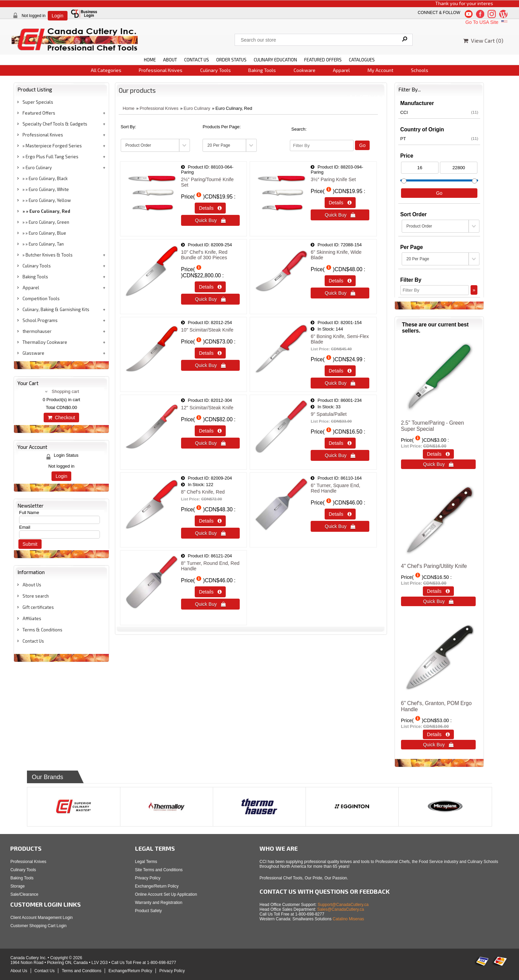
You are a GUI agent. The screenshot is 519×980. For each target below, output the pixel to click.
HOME (150, 60)
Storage (17, 886)
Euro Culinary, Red (50, 211)
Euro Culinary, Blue (47, 233)
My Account (381, 70)
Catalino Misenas (349, 919)
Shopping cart (65, 391)
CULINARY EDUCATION (275, 60)
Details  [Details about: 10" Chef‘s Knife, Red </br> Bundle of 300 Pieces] (210, 287)
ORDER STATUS (231, 60)
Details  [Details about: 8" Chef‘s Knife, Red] (210, 521)
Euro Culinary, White (49, 189)
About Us (32, 585)
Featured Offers (39, 113)
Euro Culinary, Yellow (50, 200)
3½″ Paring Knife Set (333, 179)
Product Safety (149, 911)
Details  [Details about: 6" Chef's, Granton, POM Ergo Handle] (438, 734)
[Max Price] (459, 168)
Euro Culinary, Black (48, 178)
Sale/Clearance (24, 894)
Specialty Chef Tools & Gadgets (55, 124)
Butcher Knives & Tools (49, 255)
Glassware (33, 353)
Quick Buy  (210, 220)
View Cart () (483, 40)
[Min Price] (420, 168)
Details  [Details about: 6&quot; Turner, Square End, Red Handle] (340, 514)
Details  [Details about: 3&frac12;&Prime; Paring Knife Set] (340, 203)
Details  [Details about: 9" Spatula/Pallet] (340, 443)
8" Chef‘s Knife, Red (203, 492)
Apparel (341, 70)
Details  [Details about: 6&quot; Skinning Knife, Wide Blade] (340, 281)
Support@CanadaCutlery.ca (343, 905)
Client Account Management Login (41, 918)
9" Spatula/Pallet (329, 414)
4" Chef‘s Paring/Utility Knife (434, 566)
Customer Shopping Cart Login (38, 926)
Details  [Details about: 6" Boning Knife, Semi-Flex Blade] (340, 371)
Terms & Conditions (42, 630)
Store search (36, 596)
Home (129, 108)
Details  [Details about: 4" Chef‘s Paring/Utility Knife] (438, 591)
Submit (30, 544)
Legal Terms (146, 862)
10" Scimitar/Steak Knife (207, 330)
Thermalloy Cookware (45, 342)
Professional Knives (161, 70)
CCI (439, 112)
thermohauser (37, 331)
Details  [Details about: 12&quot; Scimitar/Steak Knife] (210, 431)
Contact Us (33, 641)
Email (25, 527)
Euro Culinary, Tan (46, 244)
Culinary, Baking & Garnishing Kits (56, 309)
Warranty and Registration (159, 903)
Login (58, 16)
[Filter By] (322, 145)
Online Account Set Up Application (166, 894)
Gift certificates (38, 607)
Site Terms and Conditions (159, 870)
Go (362, 145)
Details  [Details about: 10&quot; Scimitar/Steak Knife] (210, 353)
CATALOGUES (362, 60)
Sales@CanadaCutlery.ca (340, 909)
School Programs (40, 320)
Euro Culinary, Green (49, 222)
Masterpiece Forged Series (54, 146)
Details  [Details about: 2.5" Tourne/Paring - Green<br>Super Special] (438, 454)
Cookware (305, 70)
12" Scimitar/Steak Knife (207, 408)
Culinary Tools (216, 70)
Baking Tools (262, 70)
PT (439, 138)
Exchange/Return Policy (157, 886)
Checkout (61, 418)
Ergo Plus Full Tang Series (52, 157)
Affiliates (32, 618)
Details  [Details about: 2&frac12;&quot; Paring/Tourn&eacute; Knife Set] (210, 208)
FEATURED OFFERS (323, 60)
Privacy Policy (148, 878)
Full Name (29, 513)
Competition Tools (41, 298)
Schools (420, 70)
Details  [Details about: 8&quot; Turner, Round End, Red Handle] (210, 592)
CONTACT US (197, 60)
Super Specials (38, 102)
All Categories (106, 70)
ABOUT (170, 60)
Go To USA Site (487, 22)
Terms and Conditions (81, 971)
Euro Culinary (39, 167)
